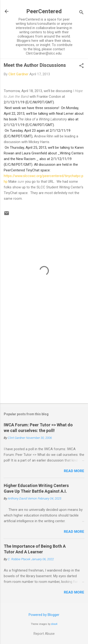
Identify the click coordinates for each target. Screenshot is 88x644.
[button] (81, 66)
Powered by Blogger (44, 615)
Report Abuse (44, 634)
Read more (74, 471)
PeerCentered (44, 11)
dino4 (54, 624)
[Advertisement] (44, 363)
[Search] (81, 13)
